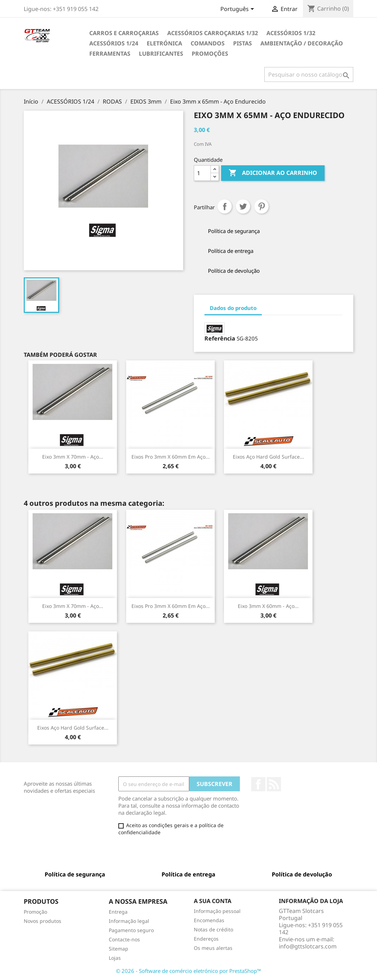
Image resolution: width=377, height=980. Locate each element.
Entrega (118, 912)
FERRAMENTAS (110, 54)
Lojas (115, 958)
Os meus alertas (213, 948)
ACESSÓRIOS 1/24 (114, 43)
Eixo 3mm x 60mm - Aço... (268, 606)
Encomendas (209, 920)
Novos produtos (43, 921)
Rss (274, 784)
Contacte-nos (124, 939)
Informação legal (129, 921)
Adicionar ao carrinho (273, 173)
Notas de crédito (213, 929)
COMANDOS (208, 43)
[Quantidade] (202, 173)
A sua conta (213, 901)
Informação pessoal (217, 911)
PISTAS (243, 43)
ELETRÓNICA (164, 43)
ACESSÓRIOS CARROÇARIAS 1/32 (213, 33)
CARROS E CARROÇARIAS (124, 33)
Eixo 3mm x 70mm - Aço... (73, 457)
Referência (220, 338)
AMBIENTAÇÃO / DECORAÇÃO (302, 43)
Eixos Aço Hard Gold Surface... (268, 457)
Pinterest (261, 206)
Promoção (35, 912)
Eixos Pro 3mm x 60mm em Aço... (171, 457)
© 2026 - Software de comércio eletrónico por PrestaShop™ (188, 971)
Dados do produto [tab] (233, 308)
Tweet (243, 206)
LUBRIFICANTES (161, 54)
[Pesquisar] (309, 74)
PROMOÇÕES (210, 54)
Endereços (206, 939)
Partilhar (225, 206)
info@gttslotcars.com (308, 946)
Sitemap (119, 949)
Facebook (258, 784)
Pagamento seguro (131, 930)
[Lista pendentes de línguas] (238, 10)
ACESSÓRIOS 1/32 (291, 33)
